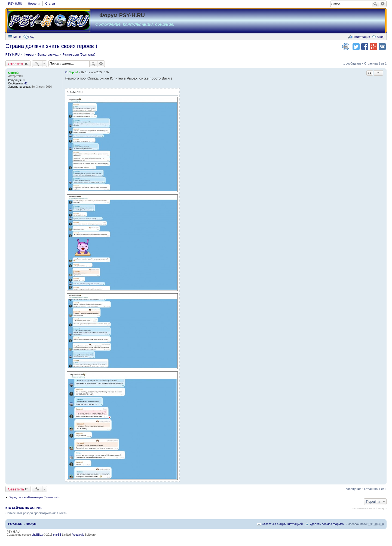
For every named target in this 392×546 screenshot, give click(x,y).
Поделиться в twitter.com (356, 47)
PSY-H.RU (15, 4)
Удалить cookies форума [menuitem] (327, 524)
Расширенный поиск (383, 4)
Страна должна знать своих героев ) (51, 46)
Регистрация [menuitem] (361, 37)
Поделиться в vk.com (382, 47)
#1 (66, 72)
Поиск (375, 4)
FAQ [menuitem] (31, 37)
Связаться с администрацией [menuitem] (282, 524)
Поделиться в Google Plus (373, 47)
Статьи (50, 4)
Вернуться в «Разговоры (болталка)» (34, 497)
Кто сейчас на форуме (24, 508)
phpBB (57, 535)
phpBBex (37, 535)
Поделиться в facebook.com (365, 47)
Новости (34, 4)
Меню (17, 37)
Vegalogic (78, 535)
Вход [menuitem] (380, 37)
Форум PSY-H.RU (122, 15)
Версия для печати (346, 47)
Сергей (13, 73)
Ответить (16, 64)
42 (26, 83)
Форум (31, 524)
